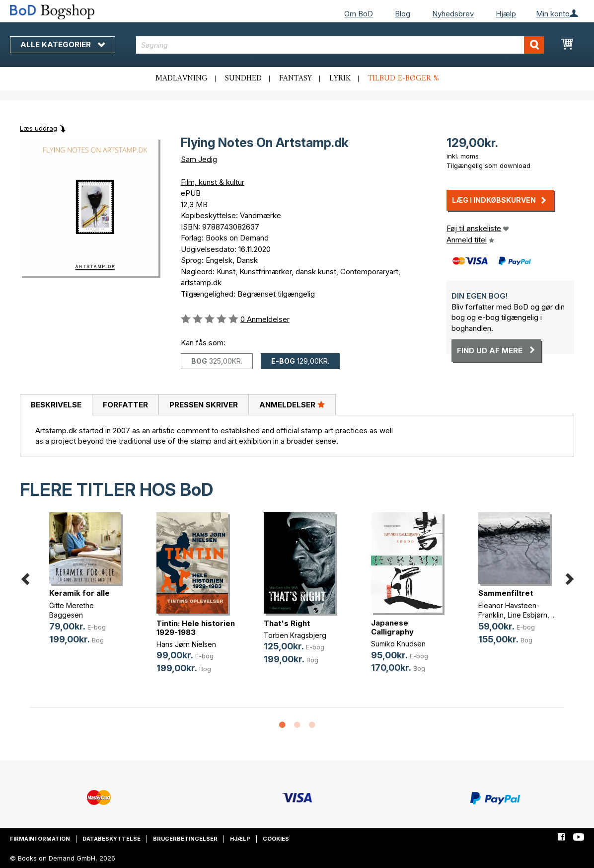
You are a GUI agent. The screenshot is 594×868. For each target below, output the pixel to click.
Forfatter (125, 405)
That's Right (287, 623)
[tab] (56, 405)
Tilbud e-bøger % (404, 79)
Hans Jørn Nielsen (186, 644)
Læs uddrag (38, 128)
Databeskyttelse (111, 839)
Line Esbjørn (527, 615)
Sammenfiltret (506, 593)
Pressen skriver (204, 405)
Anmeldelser (292, 404)
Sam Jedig (199, 159)
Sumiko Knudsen (398, 644)
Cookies (276, 839)
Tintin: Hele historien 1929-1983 (196, 628)
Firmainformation (40, 839)
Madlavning (182, 79)
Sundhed (243, 79)
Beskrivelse (56, 405)
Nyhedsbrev (453, 14)
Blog (403, 14)
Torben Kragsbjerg (295, 635)
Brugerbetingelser (185, 839)
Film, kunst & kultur (213, 182)
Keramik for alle (79, 593)
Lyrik (340, 79)
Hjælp (506, 14)
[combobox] (340, 45)
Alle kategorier (63, 44)
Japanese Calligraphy (392, 627)
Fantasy (296, 79)
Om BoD (359, 14)
